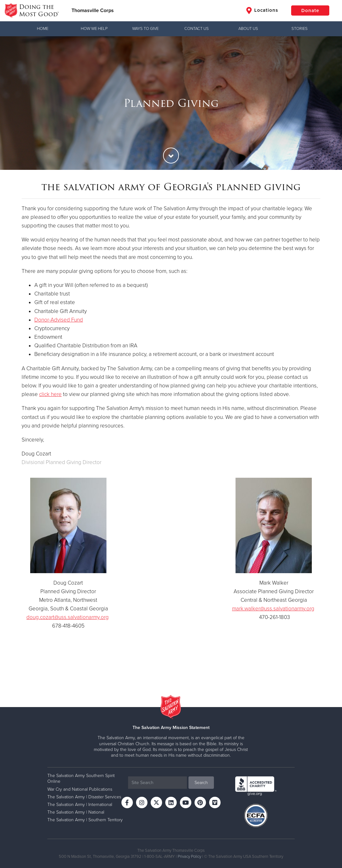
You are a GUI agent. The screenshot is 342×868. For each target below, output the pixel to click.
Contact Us (197, 29)
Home (43, 29)
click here (50, 394)
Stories (300, 29)
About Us (248, 29)
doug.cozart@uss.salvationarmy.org (68, 617)
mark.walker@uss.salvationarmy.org (273, 609)
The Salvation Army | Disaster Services (84, 797)
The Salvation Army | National (76, 812)
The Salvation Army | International (80, 805)
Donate (310, 10)
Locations (262, 10)
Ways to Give (145, 29)
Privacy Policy (189, 857)
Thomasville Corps (93, 10)
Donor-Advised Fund (59, 320)
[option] (171, 103)
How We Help (94, 29)
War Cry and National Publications (80, 789)
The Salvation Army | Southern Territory (85, 820)
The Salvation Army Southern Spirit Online (81, 778)
